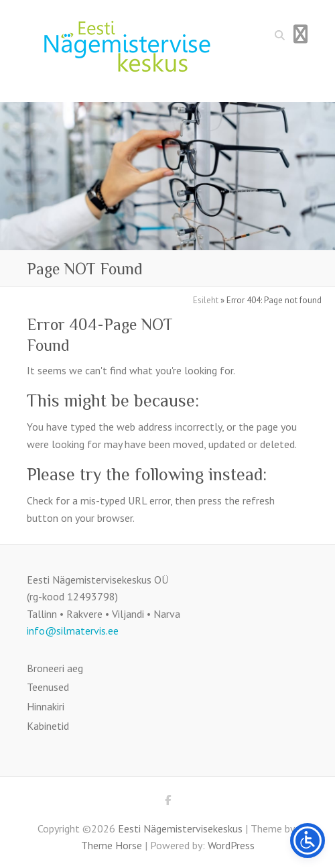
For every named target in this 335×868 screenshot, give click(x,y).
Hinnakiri (46, 706)
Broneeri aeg (55, 668)
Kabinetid (48, 726)
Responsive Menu (300, 34)
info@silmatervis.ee (73, 631)
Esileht (206, 300)
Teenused (48, 687)
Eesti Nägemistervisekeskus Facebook (167, 802)
